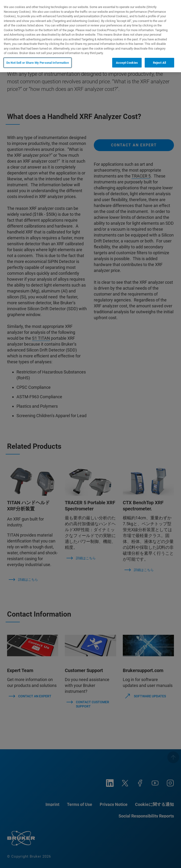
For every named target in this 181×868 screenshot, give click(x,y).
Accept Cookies (127, 63)
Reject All (159, 63)
